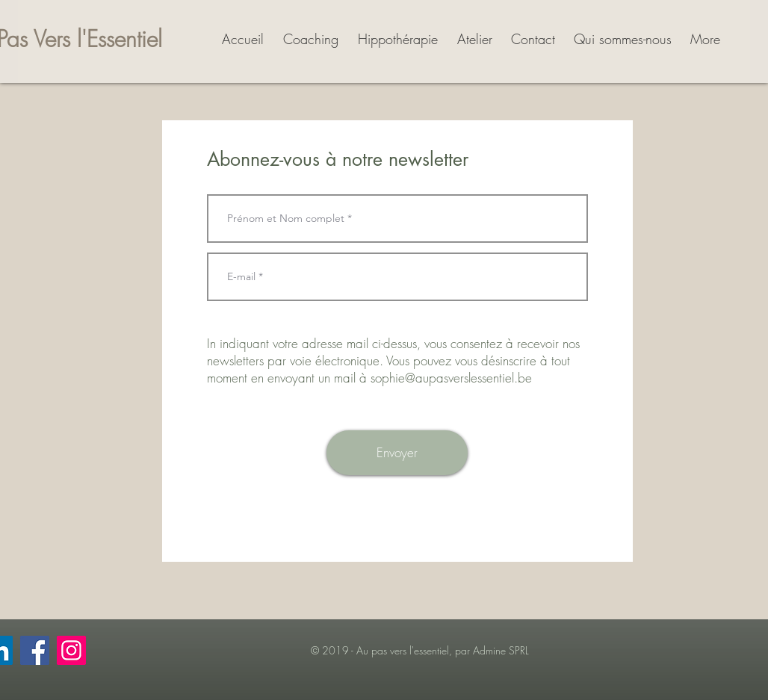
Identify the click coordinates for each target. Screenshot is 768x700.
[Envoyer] (397, 453)
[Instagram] (71, 650)
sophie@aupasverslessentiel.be (451, 378)
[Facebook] (35, 650)
